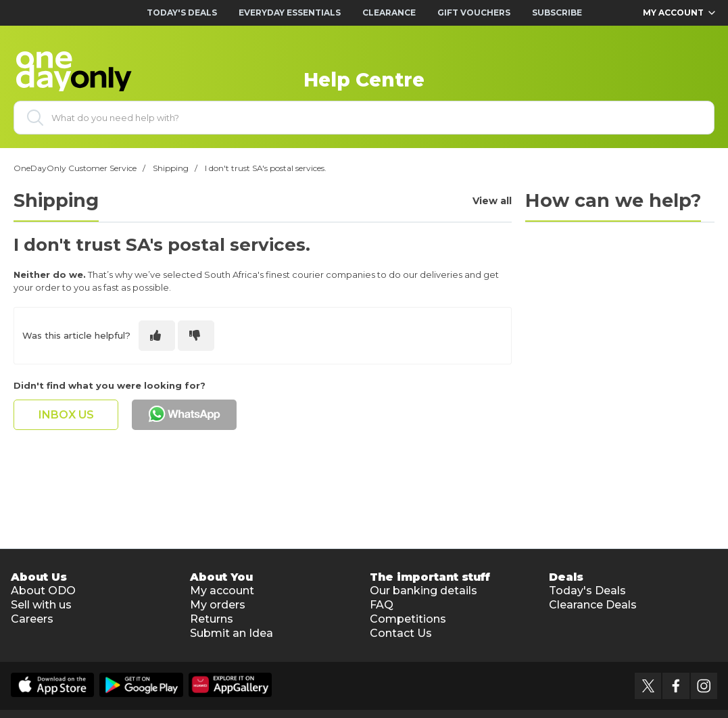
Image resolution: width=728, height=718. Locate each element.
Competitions (408, 619)
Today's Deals (182, 13)
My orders (218, 605)
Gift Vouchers (474, 13)
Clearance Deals (593, 605)
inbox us (66, 415)
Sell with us (41, 605)
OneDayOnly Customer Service (75, 168)
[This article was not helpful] (196, 336)
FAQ (382, 605)
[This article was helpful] (157, 336)
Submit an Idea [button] (232, 633)
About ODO (43, 591)
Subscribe (557, 13)
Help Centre (364, 80)
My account (222, 591)
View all (492, 201)
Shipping (171, 168)
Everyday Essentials (290, 13)
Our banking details (423, 591)
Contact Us (401, 633)
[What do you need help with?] (364, 118)
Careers (32, 619)
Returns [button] (212, 619)
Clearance (389, 13)
